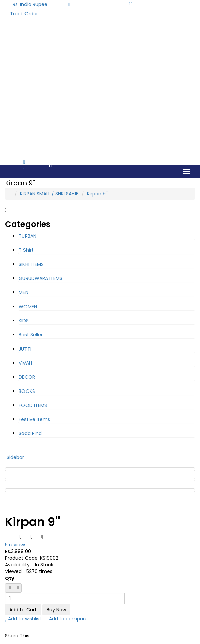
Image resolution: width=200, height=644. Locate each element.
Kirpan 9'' (97, 194)
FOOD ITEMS (33, 405)
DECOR (27, 377)
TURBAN (28, 236)
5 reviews (16, 545)
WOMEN (28, 307)
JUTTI (25, 349)
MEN (23, 292)
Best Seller (31, 335)
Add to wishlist (23, 619)
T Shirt (26, 250)
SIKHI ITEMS (31, 264)
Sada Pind (30, 433)
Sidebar (15, 457)
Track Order (24, 14)
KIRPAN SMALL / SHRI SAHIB (49, 194)
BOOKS (27, 391)
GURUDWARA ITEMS (41, 278)
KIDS (24, 321)
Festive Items (34, 419)
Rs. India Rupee (32, 4)
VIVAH (25, 363)
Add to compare (67, 619)
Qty (10, 578)
